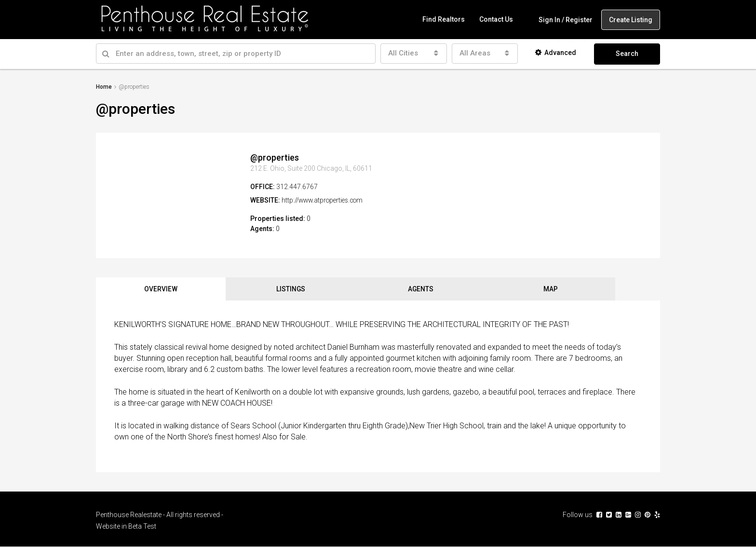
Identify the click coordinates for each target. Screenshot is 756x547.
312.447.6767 (297, 186)
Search (627, 54)
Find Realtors (444, 19)
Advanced (556, 53)
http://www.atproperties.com (325, 200)
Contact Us (496, 19)
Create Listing (631, 20)
